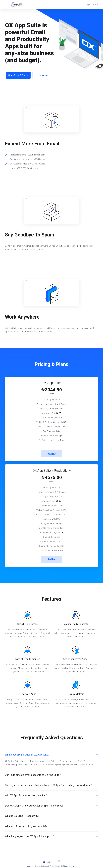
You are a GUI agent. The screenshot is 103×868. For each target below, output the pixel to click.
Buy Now (52, 452)
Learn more (44, 75)
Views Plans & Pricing (18, 75)
